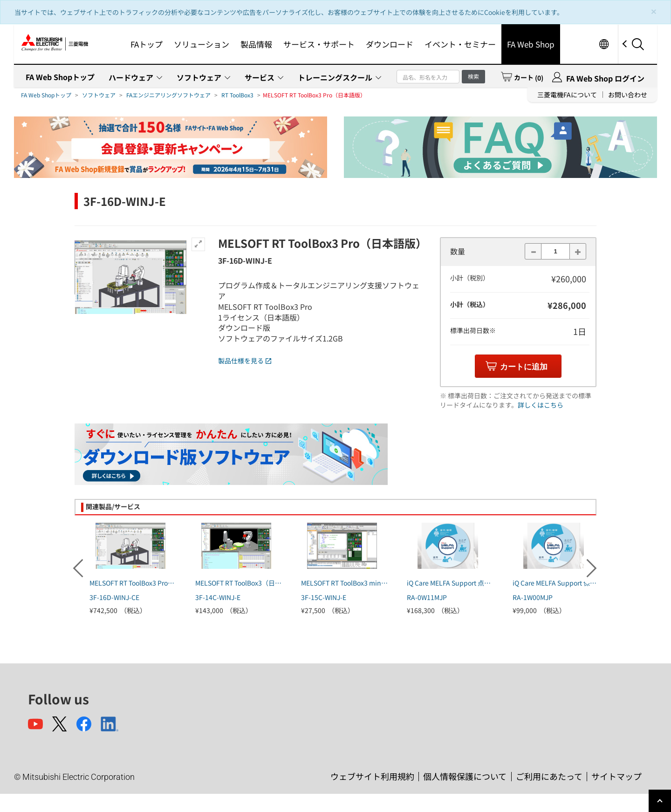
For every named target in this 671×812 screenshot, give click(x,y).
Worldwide (604, 44)
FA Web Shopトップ (60, 77)
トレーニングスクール (335, 77)
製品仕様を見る (245, 361)
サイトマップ (616, 776)
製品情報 (256, 44)
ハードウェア (131, 77)
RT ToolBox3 (237, 95)
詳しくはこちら (541, 405)
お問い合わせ (628, 95)
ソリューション (202, 44)
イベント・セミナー (460, 44)
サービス (260, 77)
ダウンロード (390, 44)
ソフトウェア (199, 77)
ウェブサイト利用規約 (372, 776)
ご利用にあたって (549, 776)
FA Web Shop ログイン (605, 78)
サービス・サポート (319, 44)
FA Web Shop (531, 44)
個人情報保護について (465, 776)
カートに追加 (524, 367)
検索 (473, 76)
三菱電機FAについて (567, 95)
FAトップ (147, 44)
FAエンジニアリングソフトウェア (168, 95)
